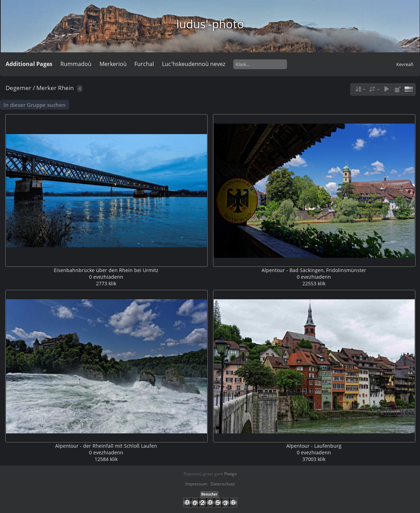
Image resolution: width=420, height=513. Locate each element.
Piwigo (230, 474)
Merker (46, 88)
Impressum (196, 484)
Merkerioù (113, 64)
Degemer (19, 88)
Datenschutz (223, 484)
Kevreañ (405, 64)
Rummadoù (76, 64)
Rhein (66, 88)
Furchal (144, 64)
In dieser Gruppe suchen (35, 105)
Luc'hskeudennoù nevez (194, 64)
